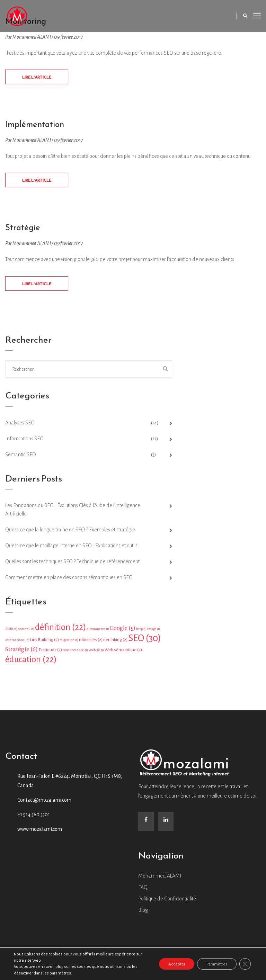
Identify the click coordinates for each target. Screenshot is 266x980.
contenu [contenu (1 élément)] (26, 631)
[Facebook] (146, 823)
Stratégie (24, 229)
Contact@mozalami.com (44, 802)
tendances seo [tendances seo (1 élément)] (75, 652)
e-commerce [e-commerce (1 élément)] (98, 631)
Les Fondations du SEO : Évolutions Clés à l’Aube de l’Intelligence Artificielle (73, 512)
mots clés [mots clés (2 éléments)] (91, 642)
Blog (143, 912)
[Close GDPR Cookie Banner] (245, 964)
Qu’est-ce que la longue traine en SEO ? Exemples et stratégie (70, 532)
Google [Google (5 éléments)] (123, 630)
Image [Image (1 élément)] (154, 631)
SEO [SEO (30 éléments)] (145, 640)
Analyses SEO (20, 425)
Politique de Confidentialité (167, 901)
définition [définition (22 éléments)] (61, 629)
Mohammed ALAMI (160, 878)
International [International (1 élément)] (17, 642)
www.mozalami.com (40, 831)
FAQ (143, 889)
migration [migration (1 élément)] (69, 642)
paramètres (60, 973)
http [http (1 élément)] (141, 631)
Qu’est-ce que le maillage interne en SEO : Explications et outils (71, 548)
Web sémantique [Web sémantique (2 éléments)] (123, 652)
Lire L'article (37, 78)
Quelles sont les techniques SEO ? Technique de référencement (72, 564)
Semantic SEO (21, 457)
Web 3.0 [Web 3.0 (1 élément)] (96, 652)
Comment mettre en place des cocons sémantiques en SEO (69, 579)
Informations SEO (24, 441)
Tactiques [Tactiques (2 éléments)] (50, 652)
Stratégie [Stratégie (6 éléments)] (21, 651)
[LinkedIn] (166, 823)
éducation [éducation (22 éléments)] (31, 661)
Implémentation (37, 125)
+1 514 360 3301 (34, 817)
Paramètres (214, 964)
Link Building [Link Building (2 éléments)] (45, 642)
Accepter (171, 964)
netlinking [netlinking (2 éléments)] (115, 642)
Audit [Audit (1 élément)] (11, 631)
